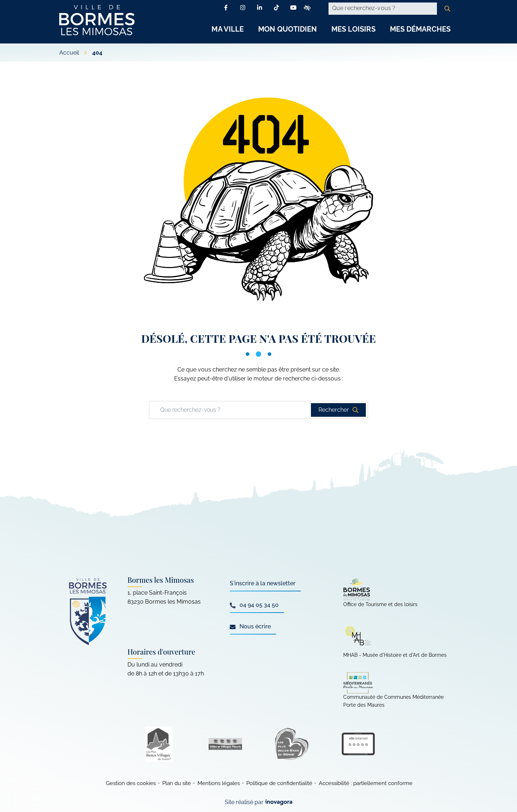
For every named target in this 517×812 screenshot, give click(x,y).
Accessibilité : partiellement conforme (366, 783)
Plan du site (177, 783)
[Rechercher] (447, 9)
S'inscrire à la (263, 583)
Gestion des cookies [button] (131, 783)
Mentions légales (219, 783)
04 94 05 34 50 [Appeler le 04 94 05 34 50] (254, 605)
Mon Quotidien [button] (287, 29)
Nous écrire (250, 626)
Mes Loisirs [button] (353, 29)
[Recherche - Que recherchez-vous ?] (383, 9)
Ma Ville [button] (228, 29)
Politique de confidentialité (279, 783)
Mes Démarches (420, 29)
